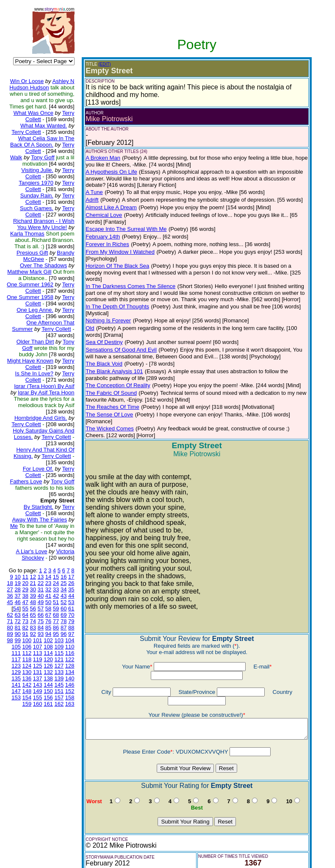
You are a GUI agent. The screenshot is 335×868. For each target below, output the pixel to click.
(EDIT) (98, 64)
